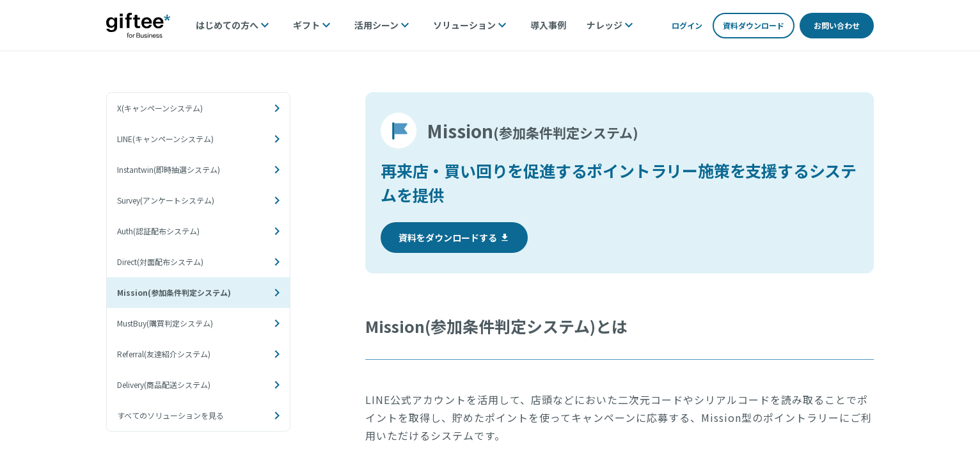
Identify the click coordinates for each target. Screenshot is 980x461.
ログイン (687, 25)
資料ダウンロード (754, 25)
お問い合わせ (837, 25)
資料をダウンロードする (454, 238)
